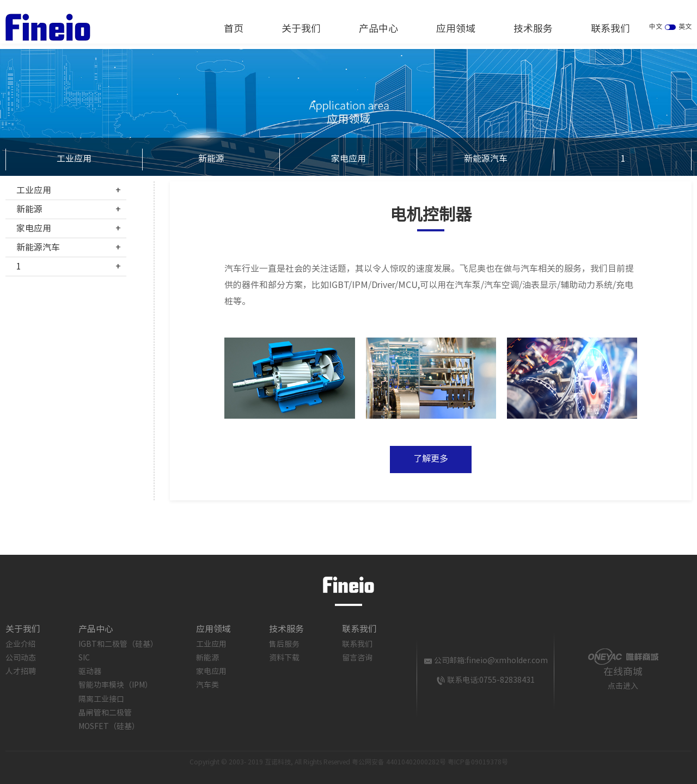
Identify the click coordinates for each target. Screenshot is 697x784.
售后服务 (284, 645)
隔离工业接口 (101, 700)
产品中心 (378, 29)
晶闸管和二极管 (105, 713)
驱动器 (90, 672)
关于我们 (301, 29)
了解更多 (431, 459)
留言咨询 (357, 658)
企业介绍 (21, 645)
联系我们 (610, 29)
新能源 (211, 159)
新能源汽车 (486, 159)
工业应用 (74, 159)
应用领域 (456, 29)
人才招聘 (21, 672)
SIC (84, 658)
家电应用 (348, 159)
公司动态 (21, 658)
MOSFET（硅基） (109, 727)
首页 (234, 29)
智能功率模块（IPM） (115, 685)
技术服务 (533, 29)
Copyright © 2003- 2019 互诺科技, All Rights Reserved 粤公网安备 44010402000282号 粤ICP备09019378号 (349, 762)
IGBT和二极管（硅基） (118, 645)
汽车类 (207, 685)
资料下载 (284, 658)
